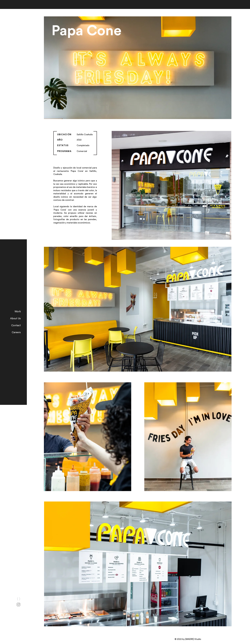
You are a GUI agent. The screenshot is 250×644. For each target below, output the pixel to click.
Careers (16, 332)
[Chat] (19, 599)
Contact (16, 325)
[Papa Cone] (116, 31)
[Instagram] (18, 605)
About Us (15, 319)
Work (18, 312)
